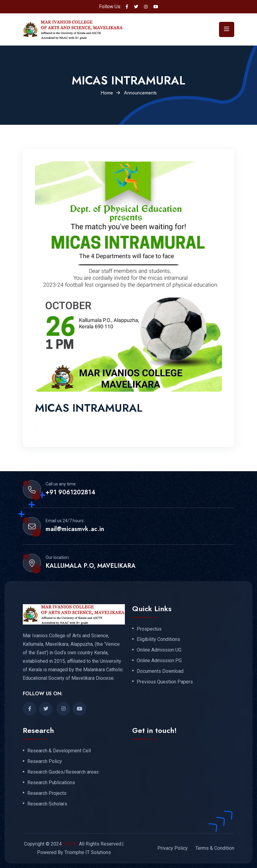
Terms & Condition (215, 848)
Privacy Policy (173, 848)
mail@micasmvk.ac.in (75, 529)
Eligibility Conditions (158, 639)
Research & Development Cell (59, 751)
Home (107, 93)
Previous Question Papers (165, 682)
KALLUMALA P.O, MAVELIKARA (91, 566)
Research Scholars (47, 804)
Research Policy (45, 761)
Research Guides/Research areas (63, 772)
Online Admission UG (159, 650)
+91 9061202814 (70, 492)
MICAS (70, 844)
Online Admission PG (159, 661)
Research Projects (47, 793)
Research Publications (51, 783)
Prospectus (149, 629)
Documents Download (160, 671)
